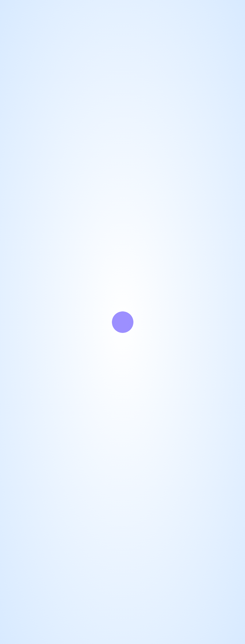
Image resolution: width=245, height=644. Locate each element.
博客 (52, 188)
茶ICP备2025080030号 (168, 637)
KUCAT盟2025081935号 (122, 638)
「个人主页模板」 (143, 630)
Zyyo (110, 630)
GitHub (22, 188)
